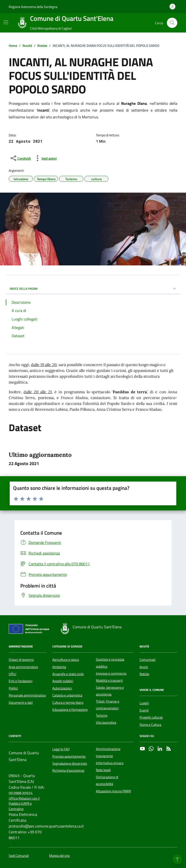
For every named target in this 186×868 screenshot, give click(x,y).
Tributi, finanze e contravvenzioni (108, 705)
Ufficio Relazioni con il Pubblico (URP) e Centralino (24, 804)
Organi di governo (21, 660)
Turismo (102, 715)
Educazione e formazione (70, 710)
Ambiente (59, 667)
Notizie (144, 674)
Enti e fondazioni (21, 681)
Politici (13, 688)
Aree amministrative (23, 667)
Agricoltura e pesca (66, 660)
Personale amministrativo (27, 695)
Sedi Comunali (19, 856)
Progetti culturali (151, 717)
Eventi (144, 710)
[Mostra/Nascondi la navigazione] (6, 22)
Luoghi (144, 703)
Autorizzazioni (62, 688)
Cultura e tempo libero (68, 703)
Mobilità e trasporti (109, 680)
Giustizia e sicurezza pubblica (110, 663)
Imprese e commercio (111, 673)
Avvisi (144, 667)
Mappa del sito (59, 856)
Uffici (12, 674)
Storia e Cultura (150, 725)
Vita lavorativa (106, 722)
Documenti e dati (21, 703)
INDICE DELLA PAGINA (93, 289)
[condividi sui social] (20, 158)
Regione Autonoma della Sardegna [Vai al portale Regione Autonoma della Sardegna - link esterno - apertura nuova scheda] (33, 7)
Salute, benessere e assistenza (110, 691)
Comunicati (147, 660)
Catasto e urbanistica (67, 695)
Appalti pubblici (63, 681)
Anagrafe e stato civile (68, 674)
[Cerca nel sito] (172, 23)
